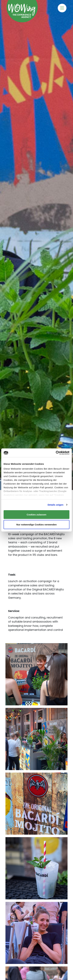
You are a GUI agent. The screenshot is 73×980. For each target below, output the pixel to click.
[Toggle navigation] (62, 8)
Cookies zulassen (36, 514)
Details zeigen (55, 505)
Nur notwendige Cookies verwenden (36, 525)
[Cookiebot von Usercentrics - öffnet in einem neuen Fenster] (56, 453)
